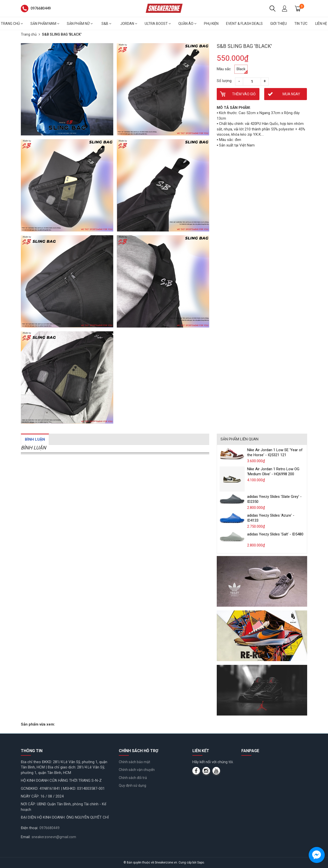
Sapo (201, 862)
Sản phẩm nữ (80, 24)
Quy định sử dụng (132, 785)
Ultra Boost (158, 24)
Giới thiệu (279, 24)
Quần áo (187, 24)
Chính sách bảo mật (134, 762)
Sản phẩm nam (45, 24)
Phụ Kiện (211, 24)
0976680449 (49, 828)
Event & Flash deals (244, 24)
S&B (106, 24)
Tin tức (301, 24)
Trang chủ (29, 34)
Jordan (129, 24)
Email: (26, 837)
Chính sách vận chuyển (137, 770)
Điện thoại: (30, 828)
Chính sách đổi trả (133, 778)
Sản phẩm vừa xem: (38, 724)
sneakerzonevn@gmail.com (54, 837)
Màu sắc (224, 69)
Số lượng (224, 81)
